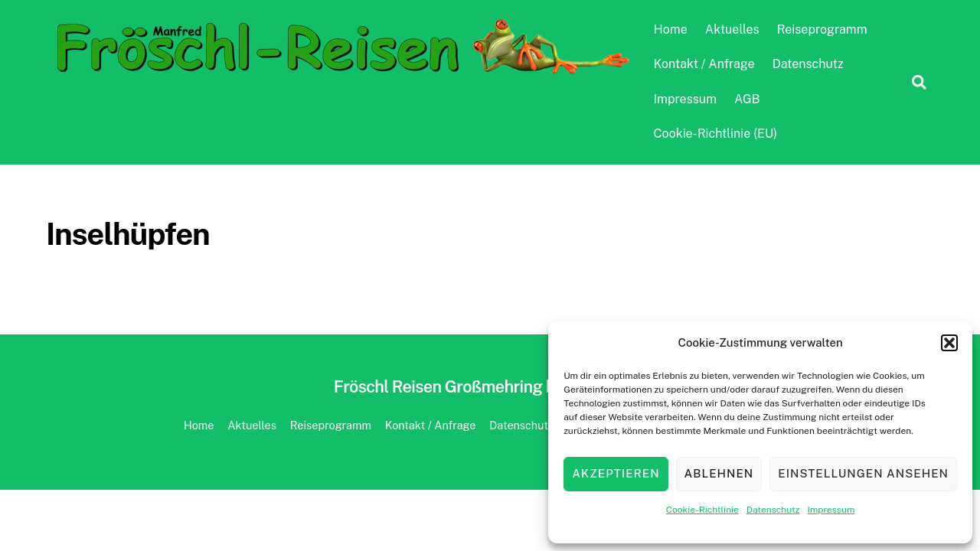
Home (671, 29)
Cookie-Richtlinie (702, 510)
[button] (949, 343)
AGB (747, 99)
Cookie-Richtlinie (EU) (715, 134)
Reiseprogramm (822, 29)
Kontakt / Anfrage (704, 64)
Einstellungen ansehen (863, 473)
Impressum (831, 510)
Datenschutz (773, 510)
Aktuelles (732, 29)
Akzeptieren (616, 473)
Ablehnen (719, 473)
